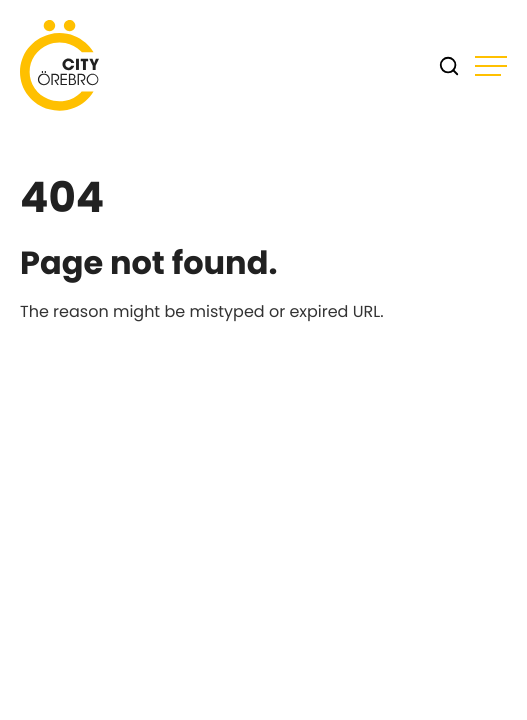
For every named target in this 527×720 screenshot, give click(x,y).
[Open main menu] (491, 66)
